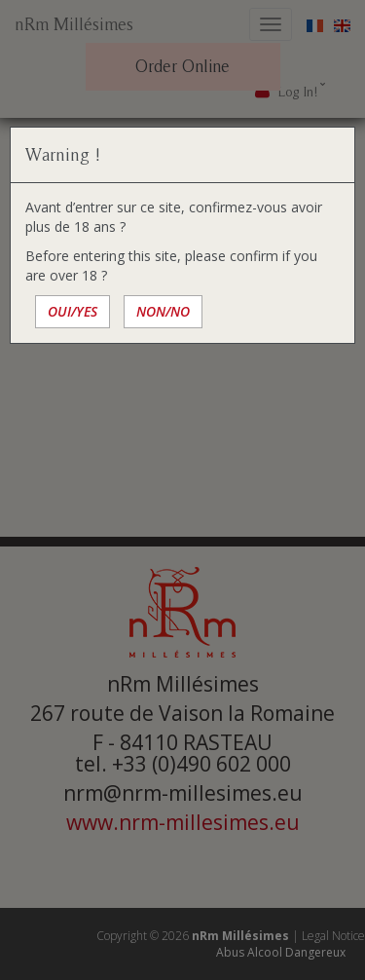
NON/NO (163, 311)
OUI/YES (73, 311)
